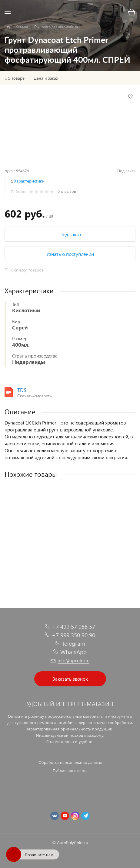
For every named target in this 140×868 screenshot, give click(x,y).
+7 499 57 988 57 (73, 626)
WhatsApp (73, 652)
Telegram (73, 643)
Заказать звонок (70, 679)
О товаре (16, 78)
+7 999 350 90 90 (73, 635)
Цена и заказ (46, 78)
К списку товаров (27, 270)
